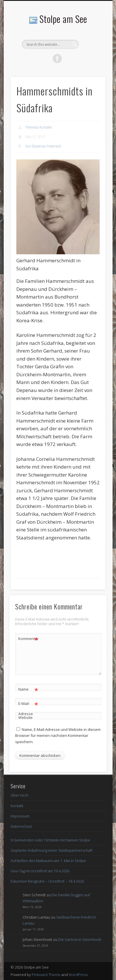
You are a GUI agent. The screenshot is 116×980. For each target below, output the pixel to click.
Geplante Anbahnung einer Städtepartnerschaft (52, 850)
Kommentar (28, 639)
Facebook (57, 59)
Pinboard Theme (46, 975)
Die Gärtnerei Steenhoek (80, 939)
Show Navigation (91, 51)
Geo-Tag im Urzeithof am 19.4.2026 (40, 871)
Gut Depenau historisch (43, 146)
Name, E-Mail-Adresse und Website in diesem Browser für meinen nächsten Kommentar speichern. (58, 735)
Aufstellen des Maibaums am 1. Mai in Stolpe (48, 861)
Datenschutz (21, 826)
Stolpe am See (63, 19)
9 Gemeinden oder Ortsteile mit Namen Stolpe (50, 840)
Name (28, 689)
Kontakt (17, 806)
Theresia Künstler (39, 127)
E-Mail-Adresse (28, 707)
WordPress (78, 975)
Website (25, 717)
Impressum (20, 816)
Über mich (19, 795)
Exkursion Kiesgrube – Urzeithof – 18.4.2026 (47, 881)
